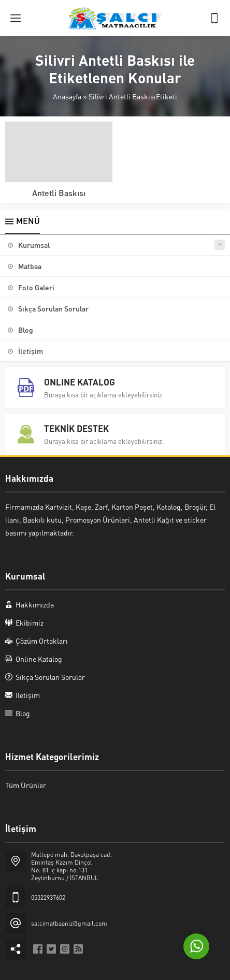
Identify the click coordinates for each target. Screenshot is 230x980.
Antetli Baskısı (59, 193)
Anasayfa (67, 96)
